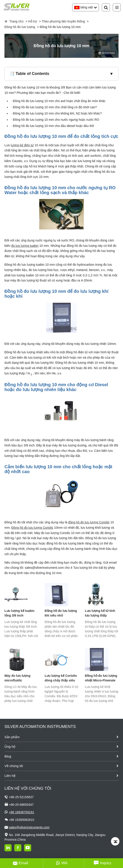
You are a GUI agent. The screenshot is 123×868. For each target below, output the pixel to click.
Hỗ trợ (33, 21)
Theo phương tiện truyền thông (63, 21)
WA (62, 863)
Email (21, 863)
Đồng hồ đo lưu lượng (20, 27)
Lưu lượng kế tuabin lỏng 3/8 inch (19, 613)
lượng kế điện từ (22, 145)
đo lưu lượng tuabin (25, 246)
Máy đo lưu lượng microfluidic (17, 678)
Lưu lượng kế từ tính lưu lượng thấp (100, 613)
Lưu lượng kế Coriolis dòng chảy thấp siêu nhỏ (61, 678)
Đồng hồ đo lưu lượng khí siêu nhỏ (61, 613)
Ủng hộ (10, 746)
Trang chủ (16, 21)
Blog (8, 756)
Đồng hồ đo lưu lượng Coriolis (32, 528)
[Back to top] (115, 841)
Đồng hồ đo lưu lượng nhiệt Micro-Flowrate (101, 678)
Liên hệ (10, 776)
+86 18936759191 (22, 812)
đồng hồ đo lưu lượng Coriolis (89, 522)
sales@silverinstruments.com (29, 827)
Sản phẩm (12, 737)
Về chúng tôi (14, 766)
